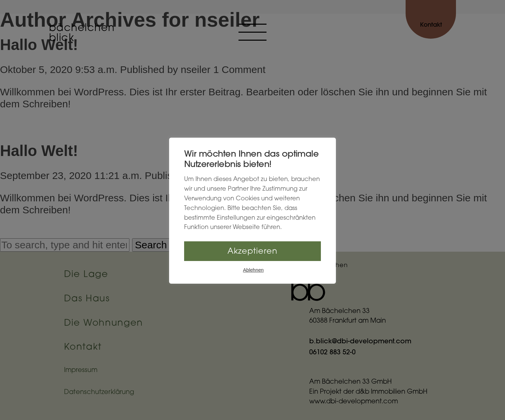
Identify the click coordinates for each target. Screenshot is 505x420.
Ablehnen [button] (254, 270)
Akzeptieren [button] (252, 252)
